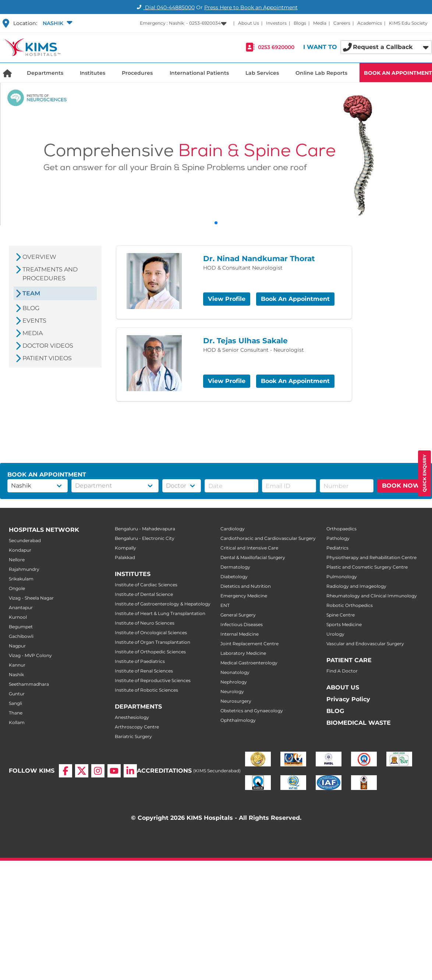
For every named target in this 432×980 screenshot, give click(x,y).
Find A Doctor (342, 671)
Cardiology (233, 529)
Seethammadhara (29, 684)
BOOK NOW (401, 486)
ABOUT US (343, 687)
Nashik (16, 675)
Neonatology (235, 672)
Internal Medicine (240, 634)
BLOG (335, 711)
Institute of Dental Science (144, 594)
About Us (249, 23)
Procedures (137, 73)
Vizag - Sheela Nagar (31, 598)
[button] (57, 23)
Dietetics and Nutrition (246, 586)
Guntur (17, 694)
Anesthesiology (132, 717)
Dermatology (235, 567)
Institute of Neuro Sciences (145, 623)
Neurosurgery (236, 701)
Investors (276, 23)
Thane (16, 713)
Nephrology (234, 682)
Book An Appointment (295, 299)
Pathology (338, 538)
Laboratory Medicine (243, 653)
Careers (342, 23)
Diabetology (234, 577)
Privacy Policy (348, 699)
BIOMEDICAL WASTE (359, 723)
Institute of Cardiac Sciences (146, 585)
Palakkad (125, 557)
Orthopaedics (341, 529)
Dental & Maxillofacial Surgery (253, 557)
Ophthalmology (238, 720)
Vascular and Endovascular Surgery (365, 644)
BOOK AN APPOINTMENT (398, 73)
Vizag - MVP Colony (30, 655)
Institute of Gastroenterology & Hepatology (163, 604)
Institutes (93, 73)
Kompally (125, 548)
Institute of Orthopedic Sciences (150, 652)
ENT (225, 605)
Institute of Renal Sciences (144, 671)
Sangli (15, 703)
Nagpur (17, 646)
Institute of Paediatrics (140, 661)
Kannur (17, 665)
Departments (45, 73)
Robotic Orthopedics (350, 605)
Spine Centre (341, 615)
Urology (335, 634)
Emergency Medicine (244, 596)
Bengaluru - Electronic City (145, 538)
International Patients (199, 73)
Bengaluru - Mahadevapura (145, 529)
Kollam (17, 722)
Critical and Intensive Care (249, 548)
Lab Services (262, 73)
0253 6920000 (276, 47)
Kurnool (18, 617)
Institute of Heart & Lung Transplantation (160, 613)
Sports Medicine (344, 624)
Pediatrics (337, 548)
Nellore (17, 560)
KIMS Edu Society (408, 23)
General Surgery (238, 615)
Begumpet (21, 627)
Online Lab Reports (321, 73)
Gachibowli (21, 636)
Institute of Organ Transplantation (153, 642)
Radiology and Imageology (356, 586)
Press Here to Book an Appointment (251, 7)
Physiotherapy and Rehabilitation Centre (371, 557)
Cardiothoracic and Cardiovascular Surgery (268, 538)
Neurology (232, 691)
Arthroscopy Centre (137, 727)
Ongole (17, 588)
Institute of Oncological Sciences (151, 633)
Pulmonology (342, 577)
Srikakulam (21, 579)
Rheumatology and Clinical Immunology (372, 596)
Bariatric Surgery (133, 736)
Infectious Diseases (242, 624)
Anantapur (21, 607)
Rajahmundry (24, 569)
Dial (165, 7)
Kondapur (20, 550)
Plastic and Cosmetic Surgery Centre (367, 567)
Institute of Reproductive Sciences (153, 680)
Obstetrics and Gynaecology (252, 711)
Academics (370, 23)
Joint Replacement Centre (249, 644)
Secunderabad (25, 540)
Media (320, 23)
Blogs (300, 23)
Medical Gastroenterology (249, 663)
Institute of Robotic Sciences (146, 690)
